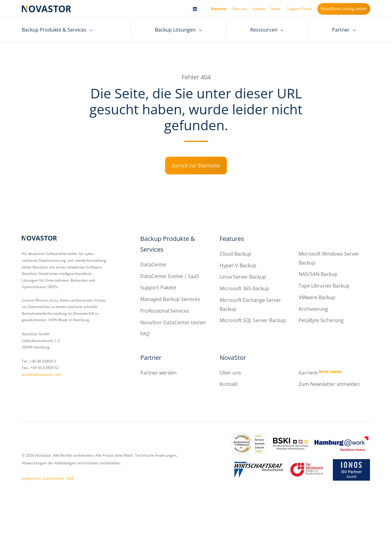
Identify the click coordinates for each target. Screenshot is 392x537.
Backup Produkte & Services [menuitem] (54, 30)
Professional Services (165, 311)
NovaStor (233, 358)
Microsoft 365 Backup (244, 288)
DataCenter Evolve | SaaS (170, 276)
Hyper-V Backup (238, 265)
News (276, 9)
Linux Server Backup (243, 277)
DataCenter (154, 265)
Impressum (31, 478)
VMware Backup (317, 297)
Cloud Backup (235, 254)
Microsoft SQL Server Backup (253, 320)
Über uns (239, 9)
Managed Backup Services (170, 299)
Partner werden (158, 373)
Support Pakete (158, 288)
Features (232, 239)
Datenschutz (54, 478)
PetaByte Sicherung (321, 320)
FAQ (145, 334)
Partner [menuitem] (341, 30)
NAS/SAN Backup (318, 274)
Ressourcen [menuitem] (264, 30)
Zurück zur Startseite (196, 166)
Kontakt (259, 9)
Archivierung (313, 309)
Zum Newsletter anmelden (329, 384)
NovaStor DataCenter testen (173, 322)
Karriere (219, 9)
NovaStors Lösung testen (344, 9)
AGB (70, 478)
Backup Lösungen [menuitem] (175, 30)
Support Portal (299, 9)
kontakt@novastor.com (41, 374)
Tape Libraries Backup (324, 286)
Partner (151, 358)
